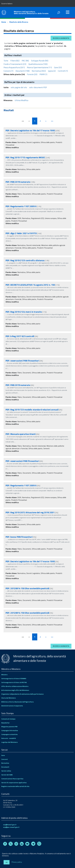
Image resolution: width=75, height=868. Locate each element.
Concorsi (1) (8, 71)
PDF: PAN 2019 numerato (18, 182)
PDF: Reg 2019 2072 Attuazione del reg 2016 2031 (30, 512)
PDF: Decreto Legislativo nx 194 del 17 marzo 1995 (30, 130)
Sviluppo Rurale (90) (40, 61)
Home (4, 22)
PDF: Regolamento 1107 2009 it (21, 206)
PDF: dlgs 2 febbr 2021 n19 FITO (21, 233)
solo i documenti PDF (38, 87)
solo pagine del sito (19, 87)
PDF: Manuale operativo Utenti (21, 434)
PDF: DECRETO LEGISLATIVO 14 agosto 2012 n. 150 (30, 285)
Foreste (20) (32, 74)
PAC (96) (25, 61)
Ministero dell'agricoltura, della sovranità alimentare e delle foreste (31, 12)
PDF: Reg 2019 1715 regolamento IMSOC (25, 157)
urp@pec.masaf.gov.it (11, 827)
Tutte (6, 61)
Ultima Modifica (21, 100)
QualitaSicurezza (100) (38, 64)
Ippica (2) (52, 71)
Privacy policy (17, 862)
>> (52, 121)
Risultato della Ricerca (19, 22)
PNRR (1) (43, 74)
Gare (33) (58, 67)
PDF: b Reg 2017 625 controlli (20, 336)
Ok (7, 862)
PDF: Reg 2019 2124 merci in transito (24, 312)
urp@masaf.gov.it (10, 825)
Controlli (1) (63, 71)
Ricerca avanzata (61, 38)
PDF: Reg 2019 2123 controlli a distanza (25, 260)
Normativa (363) (39, 71)
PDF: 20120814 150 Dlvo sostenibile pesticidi (27, 588)
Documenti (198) (23, 71)
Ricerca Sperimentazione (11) (39, 67)
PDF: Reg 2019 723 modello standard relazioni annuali (32, 410)
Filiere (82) (15, 61)
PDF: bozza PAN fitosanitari (19, 537)
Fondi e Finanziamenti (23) (15, 64)
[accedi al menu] (68, 12)
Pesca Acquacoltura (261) (14, 67)
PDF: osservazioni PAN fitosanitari (22, 361)
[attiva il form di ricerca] (59, 13)
